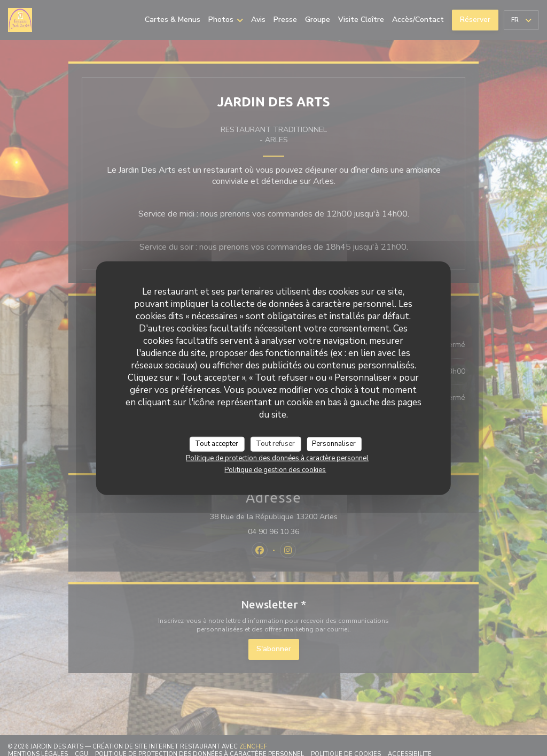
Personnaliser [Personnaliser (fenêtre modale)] (334, 444)
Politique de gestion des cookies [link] (275, 469)
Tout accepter (217, 444)
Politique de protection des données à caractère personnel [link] (277, 458)
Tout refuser (275, 444)
